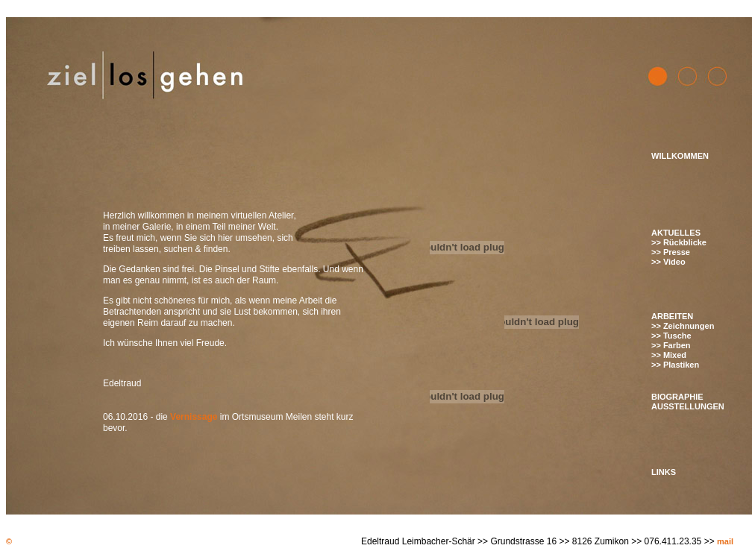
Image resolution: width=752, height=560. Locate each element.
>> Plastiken (675, 365)
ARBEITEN (672, 316)
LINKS (664, 472)
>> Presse (671, 252)
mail (725, 541)
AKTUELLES (676, 233)
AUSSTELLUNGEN (688, 406)
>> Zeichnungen (683, 326)
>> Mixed (669, 355)
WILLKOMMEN (680, 156)
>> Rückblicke (679, 242)
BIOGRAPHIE (677, 397)
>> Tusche (671, 336)
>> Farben (671, 345)
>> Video (668, 262)
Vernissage (194, 417)
